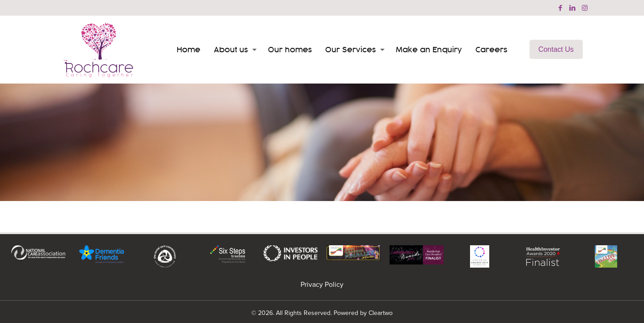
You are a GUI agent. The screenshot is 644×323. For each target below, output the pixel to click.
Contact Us (556, 49)
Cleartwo (381, 313)
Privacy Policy (322, 284)
